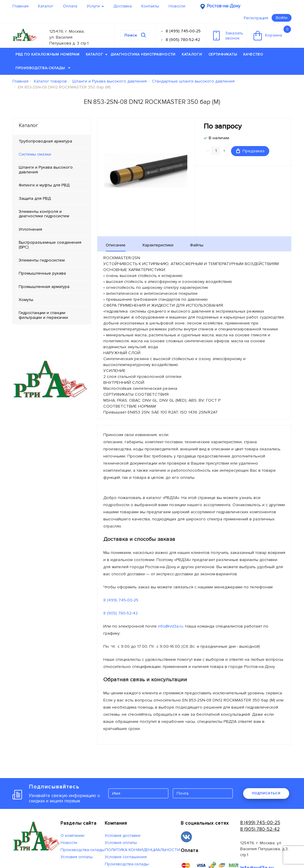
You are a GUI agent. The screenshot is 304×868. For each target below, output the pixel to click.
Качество (253, 54)
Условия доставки (123, 835)
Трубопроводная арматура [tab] (45, 141)
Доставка (123, 6)
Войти (282, 18)
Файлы (197, 245)
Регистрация (256, 18)
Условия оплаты (77, 857)
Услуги (95, 6)
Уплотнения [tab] (30, 229)
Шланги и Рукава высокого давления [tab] (46, 170)
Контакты (150, 6)
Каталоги (192, 54)
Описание (116, 245)
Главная (20, 6)
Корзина (272, 33)
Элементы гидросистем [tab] (42, 260)
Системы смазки (35, 154)
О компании (72, 835)
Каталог (46, 6)
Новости (177, 6)
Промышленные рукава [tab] (42, 273)
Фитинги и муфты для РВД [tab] (44, 185)
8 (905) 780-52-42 (183, 40)
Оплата (70, 6)
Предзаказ (250, 151)
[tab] (52, 154)
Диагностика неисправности (143, 54)
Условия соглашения (126, 857)
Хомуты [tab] (26, 300)
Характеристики (158, 245)
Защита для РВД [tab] (35, 198)
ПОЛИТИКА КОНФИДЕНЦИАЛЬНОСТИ (142, 850)
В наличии (219, 138)
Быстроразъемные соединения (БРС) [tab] (50, 245)
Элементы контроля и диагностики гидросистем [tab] (44, 214)
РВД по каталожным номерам (47, 54)
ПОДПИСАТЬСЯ (266, 793)
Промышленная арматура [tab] (44, 287)
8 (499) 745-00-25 (183, 31)
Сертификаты (223, 54)
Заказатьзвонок (228, 36)
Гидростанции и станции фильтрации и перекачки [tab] (43, 315)
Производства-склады (43, 68)
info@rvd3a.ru (171, 626)
